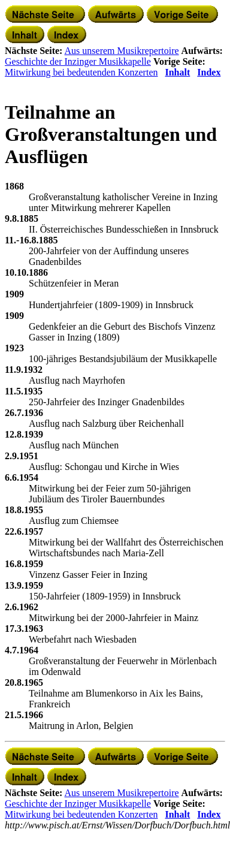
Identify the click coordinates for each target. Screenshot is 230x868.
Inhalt (177, 72)
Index (209, 72)
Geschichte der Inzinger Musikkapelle (78, 61)
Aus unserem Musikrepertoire (122, 51)
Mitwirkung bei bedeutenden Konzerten (81, 72)
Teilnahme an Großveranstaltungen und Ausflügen (111, 134)
